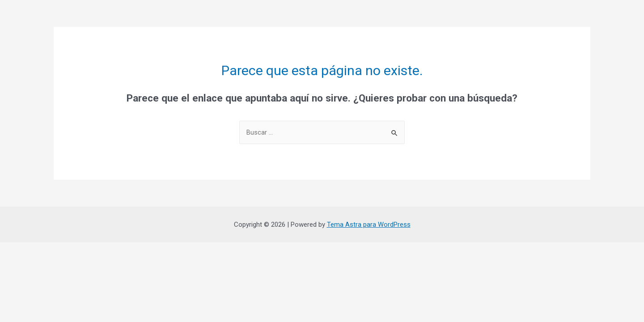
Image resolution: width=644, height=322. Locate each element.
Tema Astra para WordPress (369, 225)
